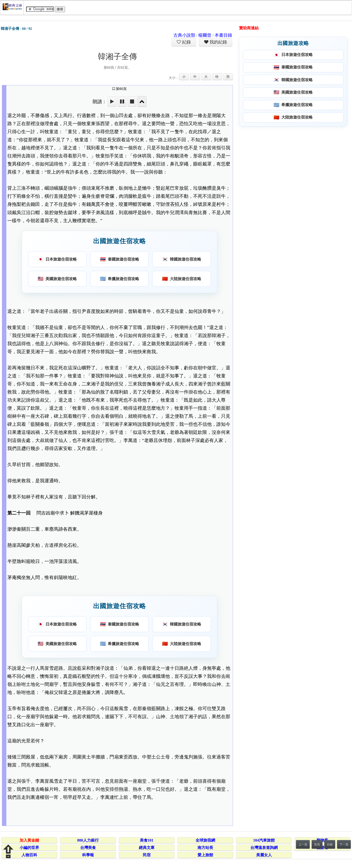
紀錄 (186, 42)
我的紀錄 (218, 42)
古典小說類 (184, 35)
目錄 (330, 845)
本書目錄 (223, 35)
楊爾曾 (205, 35)
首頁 (317, 845)
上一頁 (303, 845)
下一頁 (344, 845)
